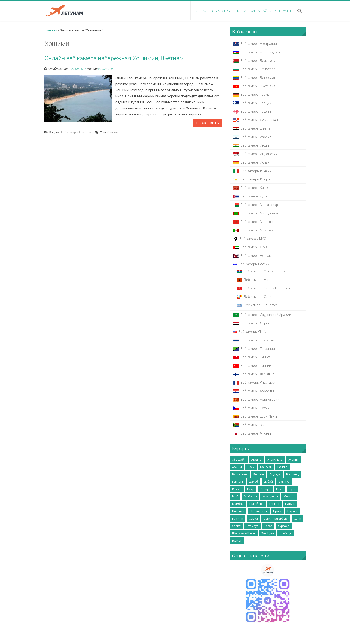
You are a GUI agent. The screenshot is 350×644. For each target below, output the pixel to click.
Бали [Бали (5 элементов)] (251, 467)
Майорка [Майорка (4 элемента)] (250, 496)
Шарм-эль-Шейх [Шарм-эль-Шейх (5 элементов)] (244, 533)
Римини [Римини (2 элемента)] (238, 518)
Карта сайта (260, 11)
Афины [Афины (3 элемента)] (237, 467)
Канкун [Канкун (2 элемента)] (265, 489)
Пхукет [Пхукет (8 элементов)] (293, 511)
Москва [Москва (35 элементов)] (289, 496)
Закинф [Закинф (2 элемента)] (284, 482)
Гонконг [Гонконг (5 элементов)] (238, 482)
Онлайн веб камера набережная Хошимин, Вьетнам (114, 58)
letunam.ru (105, 69)
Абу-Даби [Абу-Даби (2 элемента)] (239, 460)
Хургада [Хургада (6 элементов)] (284, 526)
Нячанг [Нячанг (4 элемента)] (274, 504)
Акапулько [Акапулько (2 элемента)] (275, 460)
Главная (200, 11)
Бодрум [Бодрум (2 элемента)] (275, 474)
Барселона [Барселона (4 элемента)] (240, 474)
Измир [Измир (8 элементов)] (237, 489)
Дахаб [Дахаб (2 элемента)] (254, 482)
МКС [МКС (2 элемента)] (235, 496)
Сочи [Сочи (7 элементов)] (298, 518)
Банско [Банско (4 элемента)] (282, 467)
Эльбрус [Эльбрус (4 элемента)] (286, 533)
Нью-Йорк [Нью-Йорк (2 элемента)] (256, 504)
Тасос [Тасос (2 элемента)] (268, 526)
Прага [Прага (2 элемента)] (277, 511)
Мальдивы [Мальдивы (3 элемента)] (270, 496)
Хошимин (114, 132)
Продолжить (207, 123)
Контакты (283, 11)
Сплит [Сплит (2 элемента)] (236, 526)
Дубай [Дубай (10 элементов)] (268, 482)
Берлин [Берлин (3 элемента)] (259, 474)
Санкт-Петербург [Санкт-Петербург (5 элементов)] (276, 518)
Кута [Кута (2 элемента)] (292, 489)
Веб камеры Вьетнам (76, 132)
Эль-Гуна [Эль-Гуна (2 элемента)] (268, 533)
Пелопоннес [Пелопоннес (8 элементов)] (259, 511)
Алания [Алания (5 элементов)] (293, 460)
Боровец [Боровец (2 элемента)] (292, 474)
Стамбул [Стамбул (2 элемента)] (252, 526)
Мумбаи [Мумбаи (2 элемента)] (238, 504)
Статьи (241, 11)
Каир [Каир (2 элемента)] (251, 489)
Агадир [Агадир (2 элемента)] (256, 460)
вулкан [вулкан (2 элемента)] (237, 540)
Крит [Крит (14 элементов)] (280, 489)
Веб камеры (221, 11)
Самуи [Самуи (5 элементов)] (253, 518)
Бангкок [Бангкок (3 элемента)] (266, 467)
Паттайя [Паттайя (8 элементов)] (238, 511)
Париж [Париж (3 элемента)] (290, 504)
